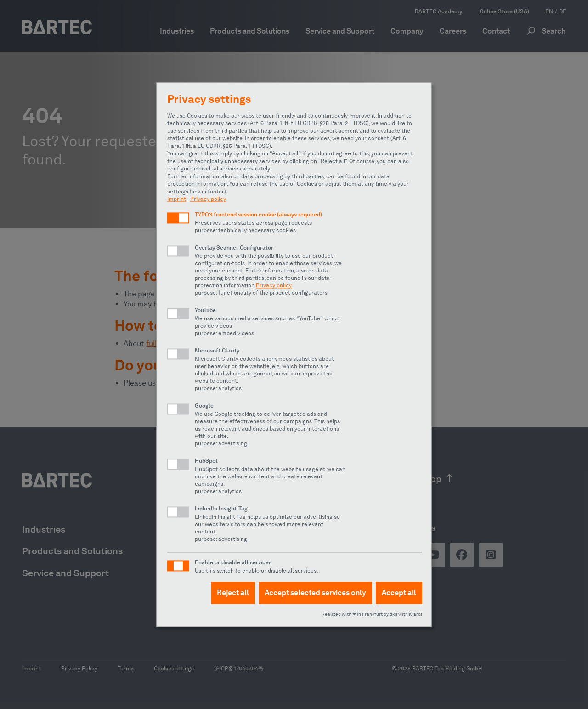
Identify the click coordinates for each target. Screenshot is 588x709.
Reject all (233, 593)
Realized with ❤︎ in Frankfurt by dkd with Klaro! (372, 614)
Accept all (399, 593)
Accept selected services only (315, 593)
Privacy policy (208, 199)
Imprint (177, 199)
